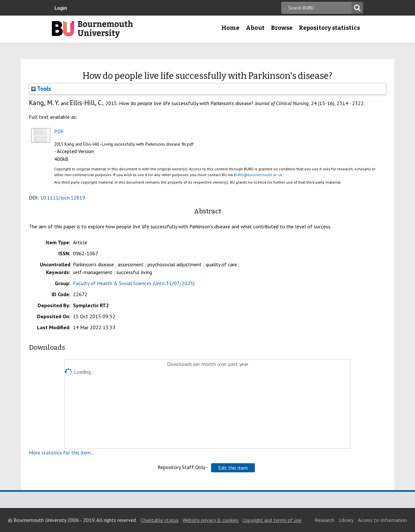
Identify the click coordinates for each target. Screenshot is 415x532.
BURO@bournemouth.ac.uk (258, 175)
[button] (233, 468)
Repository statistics (329, 28)
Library (346, 520)
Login (61, 8)
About (255, 28)
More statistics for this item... (62, 453)
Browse (282, 28)
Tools (41, 89)
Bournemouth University (92, 29)
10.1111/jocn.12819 (63, 198)
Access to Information (382, 520)
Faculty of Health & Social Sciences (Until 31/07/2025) (134, 283)
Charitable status (160, 520)
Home (230, 28)
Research (325, 520)
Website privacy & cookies (211, 520)
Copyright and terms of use (272, 520)
